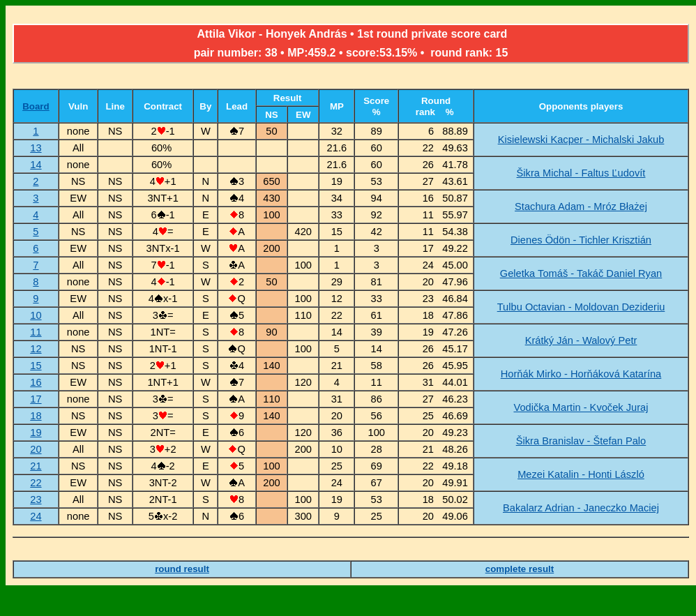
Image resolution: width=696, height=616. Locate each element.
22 (36, 483)
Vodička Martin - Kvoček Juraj (581, 407)
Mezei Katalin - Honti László (581, 474)
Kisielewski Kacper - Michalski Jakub (581, 140)
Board (36, 106)
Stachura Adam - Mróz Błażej (581, 206)
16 (36, 382)
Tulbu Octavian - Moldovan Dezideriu (581, 307)
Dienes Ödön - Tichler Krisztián (581, 240)
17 (36, 399)
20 (36, 449)
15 (36, 366)
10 (36, 315)
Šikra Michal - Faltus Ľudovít (581, 173)
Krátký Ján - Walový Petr (581, 340)
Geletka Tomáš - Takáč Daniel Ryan (581, 273)
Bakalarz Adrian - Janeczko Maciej (581, 508)
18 (36, 416)
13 (36, 148)
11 (36, 332)
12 (36, 349)
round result (182, 569)
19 (36, 433)
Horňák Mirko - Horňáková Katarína (581, 374)
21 (36, 466)
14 (36, 165)
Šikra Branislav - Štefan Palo (581, 441)
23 (36, 499)
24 (36, 516)
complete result (520, 569)
